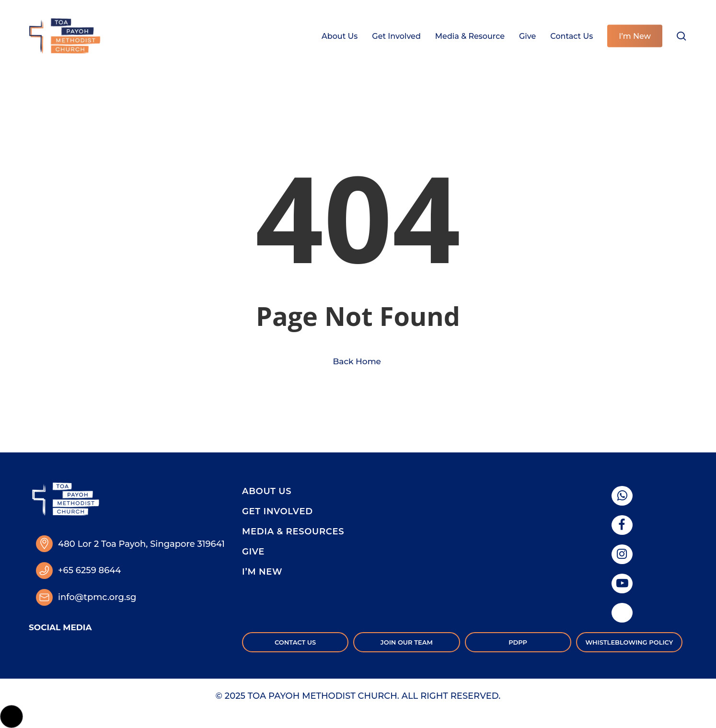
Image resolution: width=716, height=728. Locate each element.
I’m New (262, 572)
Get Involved (277, 511)
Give (253, 552)
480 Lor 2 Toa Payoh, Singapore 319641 (141, 544)
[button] (12, 716)
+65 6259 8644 (89, 570)
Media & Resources (293, 532)
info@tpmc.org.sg (97, 597)
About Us (267, 491)
